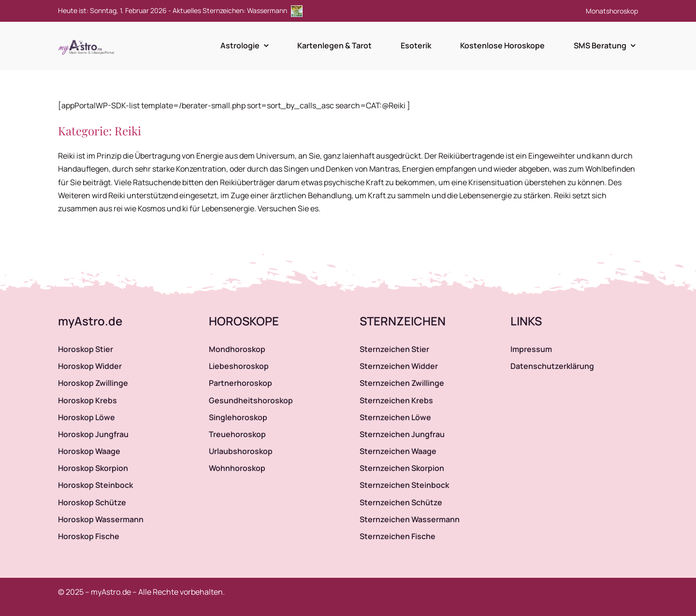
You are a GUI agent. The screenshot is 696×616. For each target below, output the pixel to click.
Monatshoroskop (612, 11)
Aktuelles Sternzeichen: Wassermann (238, 10)
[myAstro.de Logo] (88, 40)
